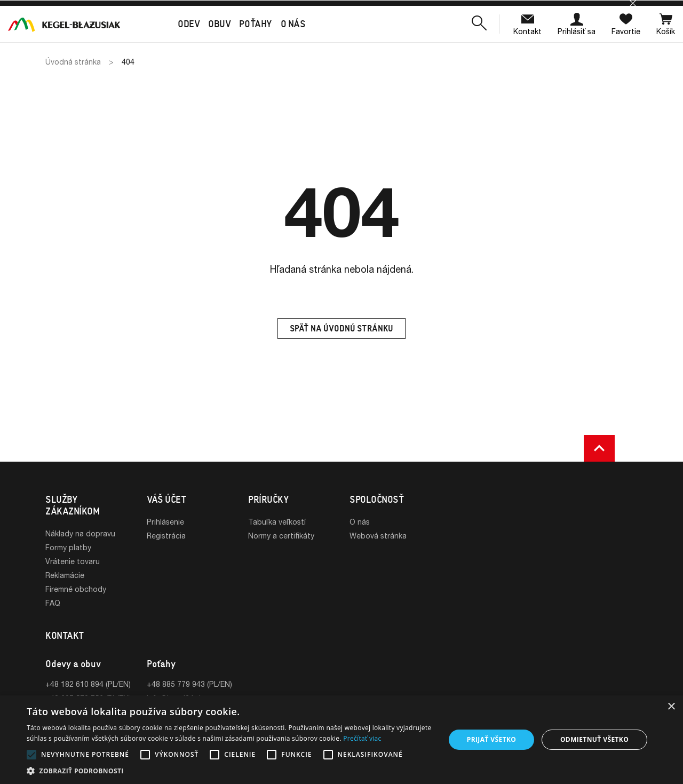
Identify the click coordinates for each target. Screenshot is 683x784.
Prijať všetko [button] (492, 739)
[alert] (341, 740)
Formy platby (68, 547)
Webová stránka (378, 536)
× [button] (671, 707)
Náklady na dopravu (80, 533)
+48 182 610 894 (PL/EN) (88, 684)
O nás (360, 522)
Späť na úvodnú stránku (341, 328)
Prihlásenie (165, 522)
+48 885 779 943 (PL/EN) (189, 684)
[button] (479, 24)
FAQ (53, 603)
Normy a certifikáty (281, 536)
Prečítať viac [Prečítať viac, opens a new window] (362, 738)
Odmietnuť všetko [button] (594, 739)
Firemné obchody (76, 589)
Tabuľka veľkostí (277, 522)
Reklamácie (65, 575)
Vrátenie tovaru (73, 561)
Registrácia (166, 536)
